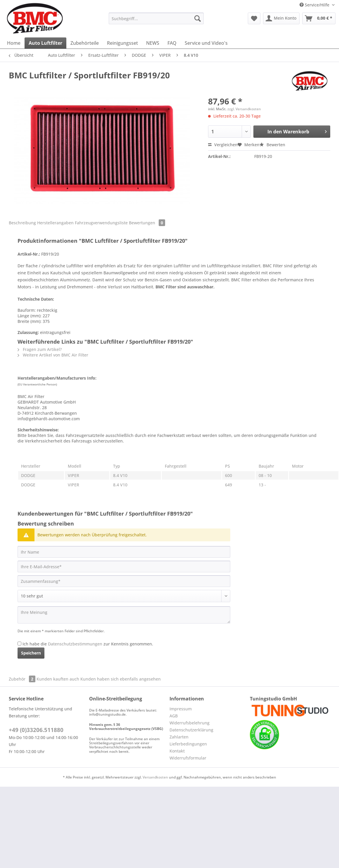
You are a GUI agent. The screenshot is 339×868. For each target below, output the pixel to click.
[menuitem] (156, 21)
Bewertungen (147, 223)
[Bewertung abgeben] (124, 596)
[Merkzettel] (254, 18)
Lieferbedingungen (188, 744)
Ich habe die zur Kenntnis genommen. (88, 644)
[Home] (14, 43)
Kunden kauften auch (58, 679)
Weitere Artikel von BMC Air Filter (53, 355)
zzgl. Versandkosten (244, 109)
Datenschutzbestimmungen (75, 644)
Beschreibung (22, 223)
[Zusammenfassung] (124, 581)
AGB (174, 716)
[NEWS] (153, 43)
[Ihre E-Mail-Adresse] (124, 566)
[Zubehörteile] (85, 43)
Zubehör (23, 679)
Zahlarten (179, 737)
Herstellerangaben (55, 223)
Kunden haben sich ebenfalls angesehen (121, 679)
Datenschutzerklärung (191, 730)
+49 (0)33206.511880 (36, 730)
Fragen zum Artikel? (40, 349)
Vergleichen (223, 145)
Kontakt (177, 751)
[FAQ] (172, 43)
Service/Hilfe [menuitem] (315, 5)
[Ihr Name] (124, 552)
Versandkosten (155, 777)
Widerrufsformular (188, 758)
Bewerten (272, 145)
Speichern (31, 653)
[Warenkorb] (319, 18)
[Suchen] (198, 18)
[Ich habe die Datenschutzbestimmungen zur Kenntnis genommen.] (19, 644)
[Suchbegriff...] (156, 18)
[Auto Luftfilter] (45, 43)
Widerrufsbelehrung (190, 723)
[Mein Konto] (281, 18)
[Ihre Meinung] (124, 615)
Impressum (181, 709)
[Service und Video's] (206, 43)
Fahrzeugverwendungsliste (101, 223)
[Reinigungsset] (122, 43)
